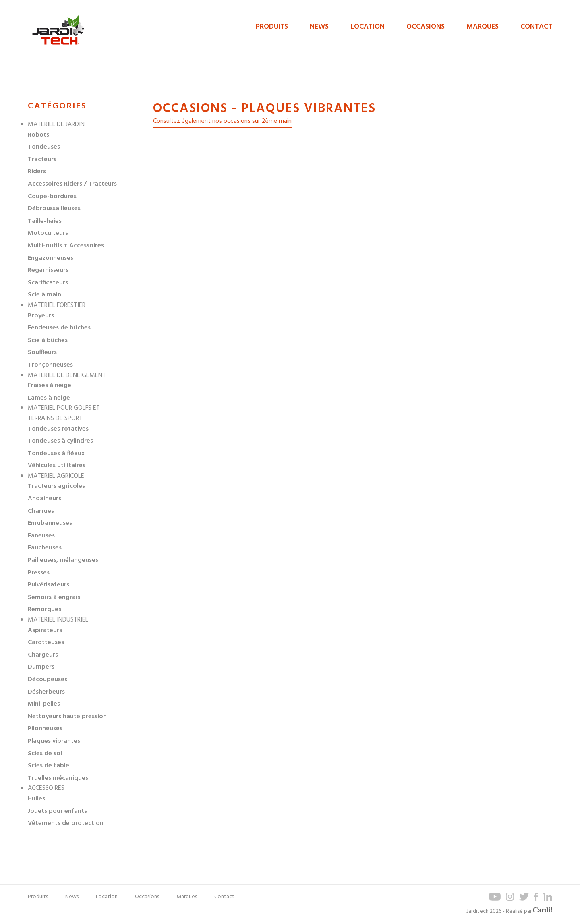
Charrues (41, 511)
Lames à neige (49, 398)
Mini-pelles (44, 704)
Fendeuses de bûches (59, 328)
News (319, 27)
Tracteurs (42, 160)
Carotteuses (46, 642)
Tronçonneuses (50, 365)
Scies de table (49, 766)
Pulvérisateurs (49, 585)
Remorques (45, 609)
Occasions (426, 27)
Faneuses (41, 536)
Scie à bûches (48, 340)
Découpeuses (48, 680)
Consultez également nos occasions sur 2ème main (222, 121)
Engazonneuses (51, 258)
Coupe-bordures (52, 197)
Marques (483, 27)
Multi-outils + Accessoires (66, 246)
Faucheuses (45, 548)
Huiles (36, 799)
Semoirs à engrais (54, 597)
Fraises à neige (50, 385)
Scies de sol (45, 754)
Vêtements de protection (66, 823)
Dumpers (41, 667)
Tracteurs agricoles (56, 486)
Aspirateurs (45, 630)
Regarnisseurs (48, 270)
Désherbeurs (46, 692)
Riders (37, 172)
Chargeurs (43, 655)
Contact (536, 27)
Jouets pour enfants (57, 811)
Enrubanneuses (50, 523)
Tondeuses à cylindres (60, 441)
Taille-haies (45, 221)
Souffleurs (42, 352)
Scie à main (45, 295)
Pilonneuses (45, 729)
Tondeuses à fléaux (56, 454)
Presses (39, 573)
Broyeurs (41, 316)
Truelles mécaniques (58, 778)
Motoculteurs (48, 233)
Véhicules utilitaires (57, 466)
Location (368, 27)
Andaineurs (45, 499)
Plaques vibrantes (54, 741)
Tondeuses (44, 147)
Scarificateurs (48, 283)
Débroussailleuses (54, 209)
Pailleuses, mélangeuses (63, 560)
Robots (38, 135)
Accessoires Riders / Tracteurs (72, 184)
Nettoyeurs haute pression (67, 717)
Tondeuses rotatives (58, 429)
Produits (272, 27)
